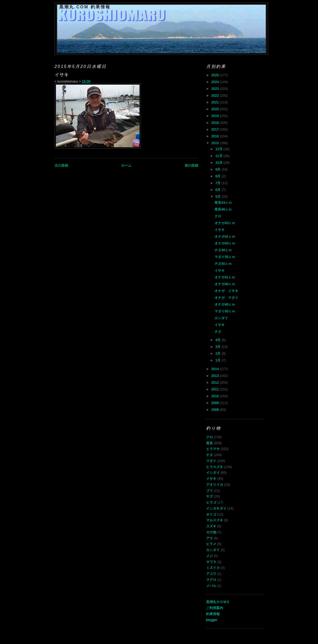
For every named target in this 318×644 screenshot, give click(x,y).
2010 (216, 396)
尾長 (210, 443)
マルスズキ (215, 520)
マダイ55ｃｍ (225, 257)
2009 (216, 403)
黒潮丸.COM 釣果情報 (85, 7)
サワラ (211, 562)
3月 (218, 347)
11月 (219, 156)
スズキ (211, 526)
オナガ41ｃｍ (225, 236)
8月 (218, 176)
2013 (216, 376)
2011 (216, 389)
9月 (218, 169)
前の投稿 (192, 165)
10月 (219, 163)
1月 (218, 360)
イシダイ (213, 473)
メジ (210, 556)
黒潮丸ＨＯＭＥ (218, 602)
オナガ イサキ (226, 291)
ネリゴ (211, 514)
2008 (216, 410)
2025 (216, 75)
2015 (216, 143)
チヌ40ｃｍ (223, 250)
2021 (216, 102)
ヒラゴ (211, 502)
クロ (218, 216)
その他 (211, 532)
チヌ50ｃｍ (223, 264)
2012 (216, 382)
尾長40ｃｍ (223, 209)
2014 (216, 369)
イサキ (220, 230)
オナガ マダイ (226, 298)
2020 (216, 109)
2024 (216, 82)
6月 (218, 190)
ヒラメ (211, 544)
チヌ (218, 332)
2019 (216, 116)
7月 (218, 183)
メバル (211, 586)
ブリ (210, 491)
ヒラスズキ (215, 467)
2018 (216, 123)
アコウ (211, 574)
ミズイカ (213, 568)
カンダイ (221, 318)
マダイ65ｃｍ (225, 311)
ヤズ (210, 496)
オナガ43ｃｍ (225, 223)
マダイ (211, 461)
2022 (216, 95)
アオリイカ (215, 485)
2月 (218, 353)
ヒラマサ (213, 449)
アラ (210, 538)
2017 (216, 129)
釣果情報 (213, 614)
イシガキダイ (216, 508)
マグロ (211, 580)
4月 (218, 340)
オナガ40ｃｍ (225, 284)
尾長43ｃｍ (223, 203)
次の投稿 (61, 165)
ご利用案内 (215, 608)
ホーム (126, 165)
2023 (216, 89)
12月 (219, 149)
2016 (216, 136)
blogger (212, 620)
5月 (218, 197)
